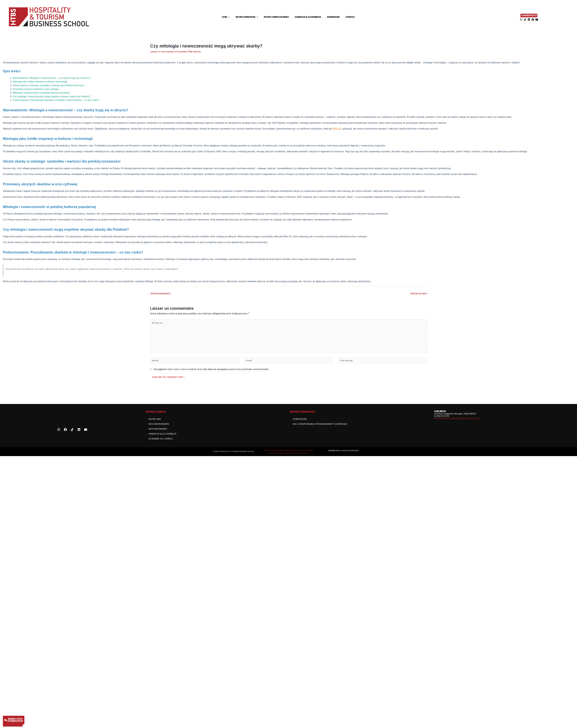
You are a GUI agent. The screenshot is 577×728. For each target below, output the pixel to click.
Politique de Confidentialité (276, 455)
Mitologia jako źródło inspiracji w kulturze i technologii (40, 82)
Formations (300, 424)
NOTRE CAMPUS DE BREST (276, 17)
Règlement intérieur (288, 458)
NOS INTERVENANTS (159, 429)
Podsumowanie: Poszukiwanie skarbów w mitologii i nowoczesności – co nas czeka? (56, 100)
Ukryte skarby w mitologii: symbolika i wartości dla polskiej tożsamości (48, 85)
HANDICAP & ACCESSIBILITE (308, 17)
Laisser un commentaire (164, 52)
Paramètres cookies (306, 458)
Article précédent (159, 293)
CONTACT (350, 17)
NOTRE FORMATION (247, 17)
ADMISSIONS (333, 17)
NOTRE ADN (155, 424)
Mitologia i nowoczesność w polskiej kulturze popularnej (41, 93)
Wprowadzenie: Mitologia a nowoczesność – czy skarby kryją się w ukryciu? (51, 78)
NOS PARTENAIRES (158, 434)
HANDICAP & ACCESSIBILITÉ (162, 439)
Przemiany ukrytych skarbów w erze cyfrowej (36, 89)
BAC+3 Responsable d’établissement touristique (320, 429)
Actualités (186, 52)
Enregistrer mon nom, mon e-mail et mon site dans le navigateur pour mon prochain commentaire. (211, 375)
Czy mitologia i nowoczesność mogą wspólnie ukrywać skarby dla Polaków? (52, 96)
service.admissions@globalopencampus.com (457, 424)
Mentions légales (295, 455)
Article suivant (420, 293)
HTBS (226, 17)
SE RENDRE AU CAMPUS (161, 444)
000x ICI (337, 129)
